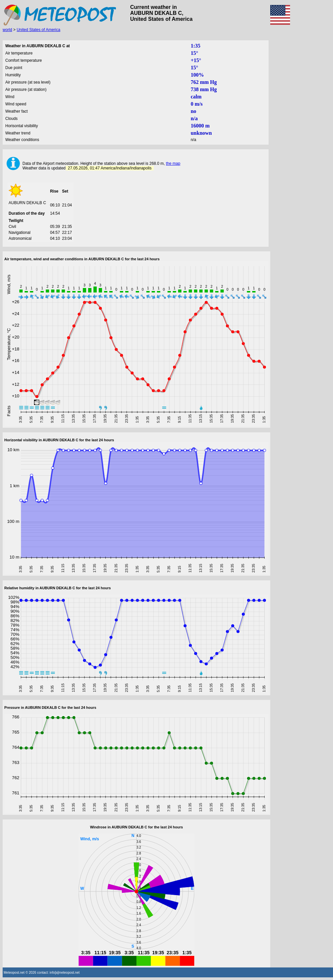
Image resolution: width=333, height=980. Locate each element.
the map (173, 163)
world (7, 30)
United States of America (38, 30)
